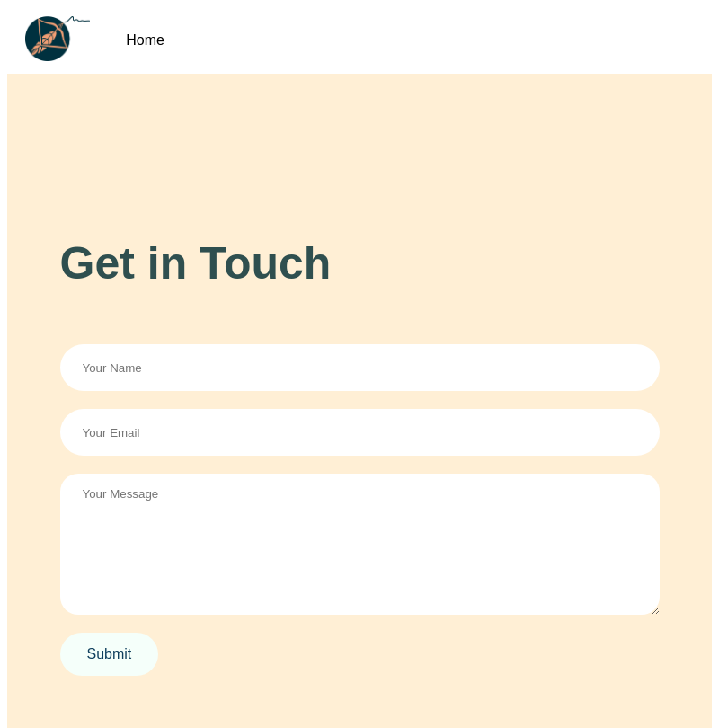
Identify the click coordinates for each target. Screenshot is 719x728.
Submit (110, 654)
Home (145, 40)
